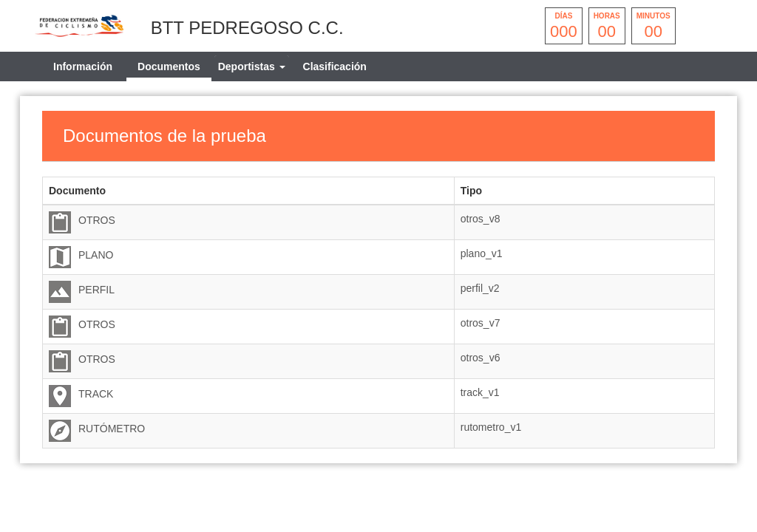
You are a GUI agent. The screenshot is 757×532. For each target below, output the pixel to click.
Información (83, 66)
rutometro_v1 (491, 427)
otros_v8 (481, 219)
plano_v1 (482, 253)
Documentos (169, 66)
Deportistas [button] (252, 66)
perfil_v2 (480, 288)
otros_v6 (481, 358)
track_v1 (480, 392)
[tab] (252, 66)
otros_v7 (481, 323)
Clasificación (335, 66)
